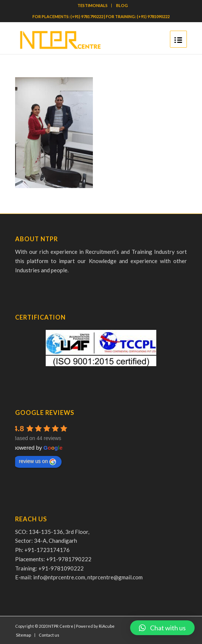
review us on (37, 461)
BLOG (122, 5)
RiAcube (107, 626)
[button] (162, 628)
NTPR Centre (61, 626)
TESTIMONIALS (93, 5)
